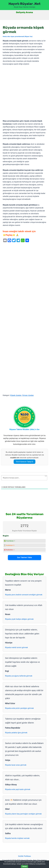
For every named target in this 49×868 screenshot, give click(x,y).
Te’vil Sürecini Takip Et (25, 462)
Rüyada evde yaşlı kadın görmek (18, 789)
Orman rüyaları (28, 395)
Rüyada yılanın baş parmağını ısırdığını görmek (23, 814)
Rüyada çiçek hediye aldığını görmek (19, 619)
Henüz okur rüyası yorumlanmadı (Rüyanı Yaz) (18, 36)
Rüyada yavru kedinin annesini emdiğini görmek (24, 595)
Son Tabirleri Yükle (24, 557)
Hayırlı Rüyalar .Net (24, 4)
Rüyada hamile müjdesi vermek (17, 838)
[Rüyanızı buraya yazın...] (24, 478)
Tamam (24, 866)
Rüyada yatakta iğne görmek (16, 733)
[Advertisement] (24, 93)
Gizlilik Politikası (24, 856)
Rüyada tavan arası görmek (16, 765)
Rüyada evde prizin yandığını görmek (19, 708)
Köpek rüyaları (16, 395)
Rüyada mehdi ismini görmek (17, 647)
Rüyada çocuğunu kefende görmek (19, 676)
